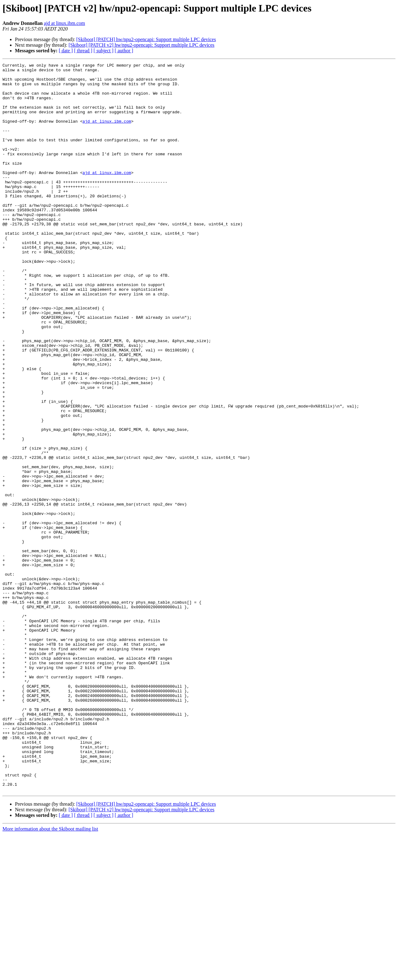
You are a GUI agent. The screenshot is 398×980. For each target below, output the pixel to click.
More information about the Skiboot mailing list (50, 975)
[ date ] (66, 51)
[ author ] (124, 51)
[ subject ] (104, 51)
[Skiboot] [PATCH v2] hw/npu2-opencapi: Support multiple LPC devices (141, 45)
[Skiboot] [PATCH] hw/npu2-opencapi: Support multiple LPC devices (146, 39)
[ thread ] (83, 51)
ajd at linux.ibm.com (64, 23)
